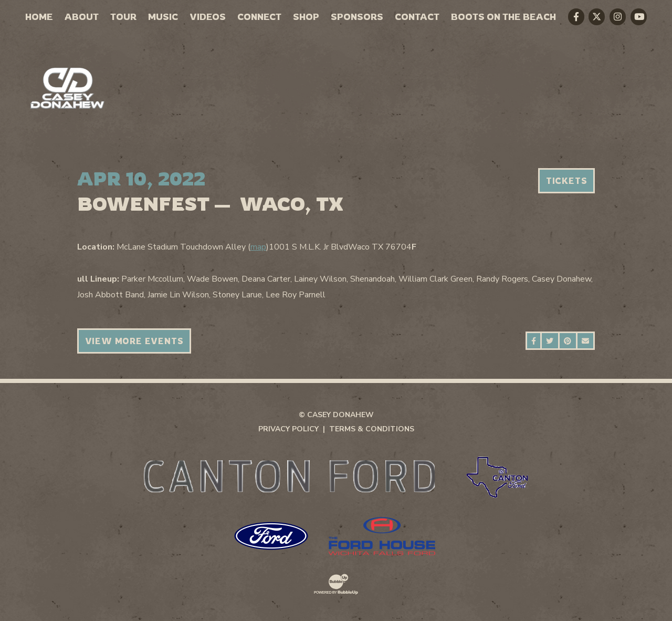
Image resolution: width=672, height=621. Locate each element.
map (258, 247)
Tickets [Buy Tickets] (567, 181)
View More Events (134, 341)
